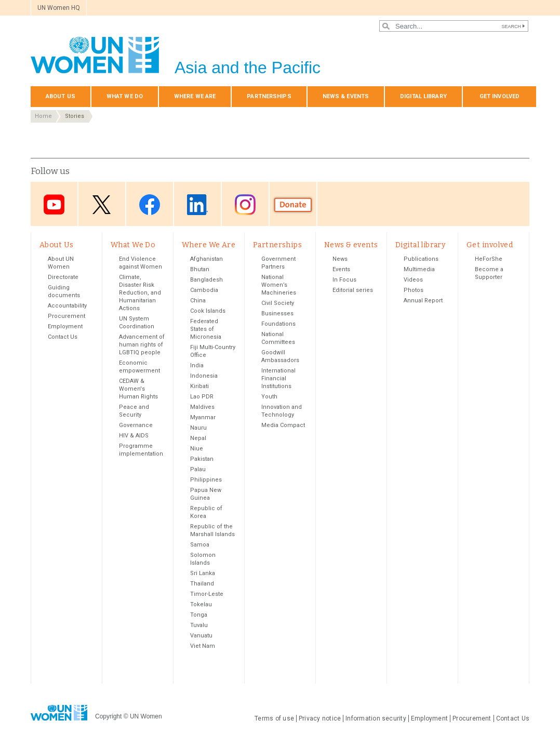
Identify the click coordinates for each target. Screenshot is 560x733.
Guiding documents (64, 291)
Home (43, 116)
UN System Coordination (137, 323)
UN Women (146, 716)
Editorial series (353, 290)
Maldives (202, 407)
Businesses (277, 314)
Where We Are (195, 96)
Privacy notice (320, 718)
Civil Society (278, 303)
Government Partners (278, 263)
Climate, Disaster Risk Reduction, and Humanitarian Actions (140, 293)
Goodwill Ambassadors (280, 356)
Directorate (63, 277)
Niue (197, 449)
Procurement (66, 316)
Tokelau (201, 604)
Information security (376, 718)
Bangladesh (206, 280)
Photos (414, 290)
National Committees (278, 338)
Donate (293, 205)
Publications (421, 259)
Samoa (200, 545)
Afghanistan (206, 259)
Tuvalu (199, 625)
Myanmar (203, 417)
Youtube (54, 205)
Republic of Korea (206, 512)
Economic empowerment (139, 367)
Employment (65, 326)
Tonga (199, 615)
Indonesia (204, 376)
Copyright (108, 716)
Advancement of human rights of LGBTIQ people (142, 345)
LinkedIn (197, 205)
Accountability (67, 306)
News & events (346, 96)
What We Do (125, 96)
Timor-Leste (207, 594)
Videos (413, 280)
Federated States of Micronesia (206, 329)
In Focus (344, 280)
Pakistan (202, 459)
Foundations (278, 324)
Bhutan (200, 269)
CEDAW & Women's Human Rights (138, 389)
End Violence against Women (141, 263)
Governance (136, 425)
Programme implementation (141, 450)
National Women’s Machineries (279, 285)
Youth (269, 397)
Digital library (423, 96)
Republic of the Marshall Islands (212, 530)
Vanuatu (201, 636)
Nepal (198, 438)
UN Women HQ (59, 8)
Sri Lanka (203, 573)
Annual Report (423, 301)
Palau (198, 469)
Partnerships (269, 96)
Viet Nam (203, 646)
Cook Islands (208, 311)
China (198, 301)
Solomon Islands (203, 559)
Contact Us (63, 337)
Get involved (499, 96)
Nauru (198, 428)
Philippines (206, 480)
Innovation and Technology (282, 411)
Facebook (150, 205)
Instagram (245, 205)
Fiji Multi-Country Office (213, 351)
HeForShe (489, 259)
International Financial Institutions (278, 378)
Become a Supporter (489, 273)
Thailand (202, 584)
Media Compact (283, 425)
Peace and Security (134, 411)
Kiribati (199, 386)
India (197, 365)
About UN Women (61, 263)
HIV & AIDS (134, 436)
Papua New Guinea (206, 494)
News (340, 259)
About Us (61, 96)
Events (341, 269)
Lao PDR (202, 397)
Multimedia (419, 269)
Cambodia (204, 290)
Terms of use (274, 718)
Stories (75, 116)
